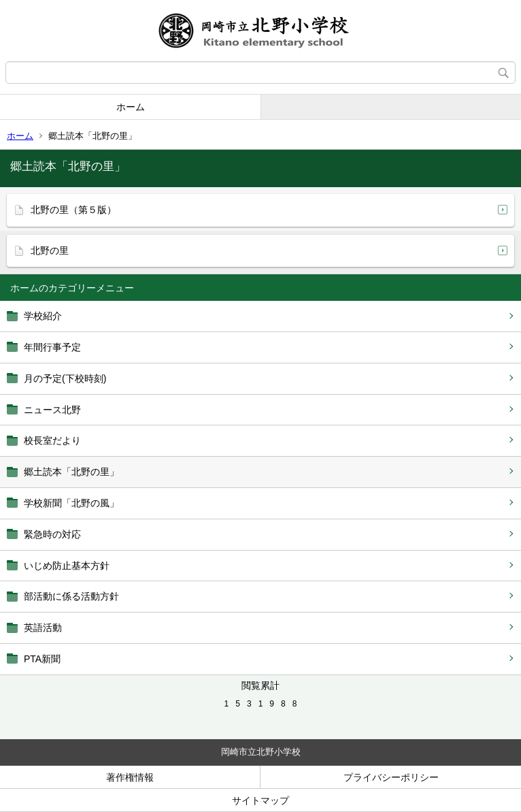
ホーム (131, 107)
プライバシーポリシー (391, 777)
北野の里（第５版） (73, 210)
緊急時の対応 (52, 534)
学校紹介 (43, 316)
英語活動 (43, 628)
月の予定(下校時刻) (65, 378)
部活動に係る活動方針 (71, 596)
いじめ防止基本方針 (67, 566)
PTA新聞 (42, 659)
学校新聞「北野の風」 (71, 503)
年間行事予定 (52, 347)
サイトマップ (260, 800)
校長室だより (52, 440)
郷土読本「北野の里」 (71, 472)
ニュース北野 (52, 410)
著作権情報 (130, 777)
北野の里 (50, 250)
